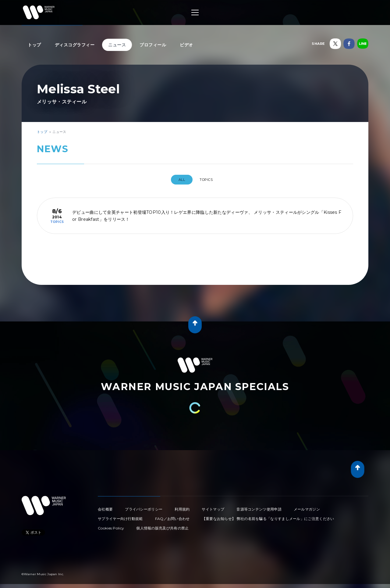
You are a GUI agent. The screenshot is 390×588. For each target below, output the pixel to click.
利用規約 (182, 507)
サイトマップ (213, 507)
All (179, 180)
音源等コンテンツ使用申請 (259, 507)
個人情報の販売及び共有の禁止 (162, 526)
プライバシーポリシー (144, 507)
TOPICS (208, 180)
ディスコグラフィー (75, 45)
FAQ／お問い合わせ (172, 516)
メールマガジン (307, 507)
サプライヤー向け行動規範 (120, 516)
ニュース (117, 45)
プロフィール (153, 45)
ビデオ (186, 45)
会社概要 (105, 507)
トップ (34, 45)
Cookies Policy (111, 526)
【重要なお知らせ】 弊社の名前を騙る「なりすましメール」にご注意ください (268, 516)
